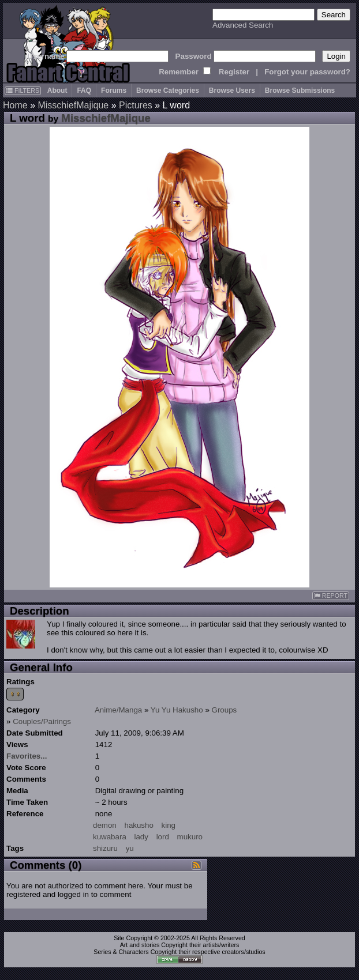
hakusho (139, 825)
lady (141, 837)
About (57, 91)
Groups (225, 710)
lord (163, 837)
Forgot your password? (307, 72)
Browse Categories (168, 91)
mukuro (190, 837)
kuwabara (110, 837)
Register (234, 72)
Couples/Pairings (42, 721)
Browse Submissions (300, 91)
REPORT (331, 596)
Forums (114, 91)
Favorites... (27, 756)
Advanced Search (243, 25)
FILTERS (23, 91)
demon (105, 825)
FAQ (84, 91)
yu (130, 848)
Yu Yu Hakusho (177, 710)
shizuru (105, 848)
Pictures (136, 105)
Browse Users (232, 91)
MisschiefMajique (73, 105)
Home (15, 105)
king (169, 825)
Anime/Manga (118, 710)
